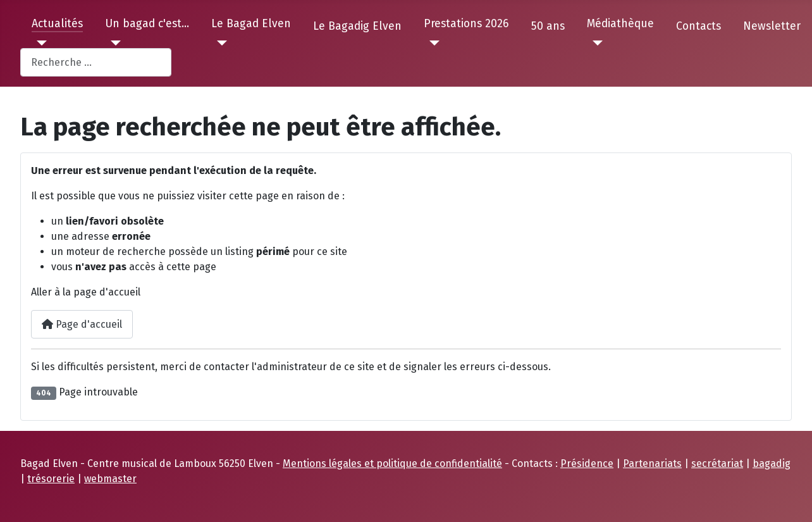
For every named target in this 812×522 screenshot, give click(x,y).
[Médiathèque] (595, 43)
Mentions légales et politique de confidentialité (392, 463)
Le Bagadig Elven (357, 26)
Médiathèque (620, 24)
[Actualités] (40, 43)
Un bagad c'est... (147, 24)
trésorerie (51, 479)
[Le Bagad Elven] (219, 43)
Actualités (57, 24)
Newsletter (772, 26)
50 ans (548, 26)
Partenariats (652, 463)
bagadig (772, 463)
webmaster (110, 479)
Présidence (587, 463)
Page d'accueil (82, 324)
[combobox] (96, 62)
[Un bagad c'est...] (113, 43)
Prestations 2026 (466, 24)
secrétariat (717, 463)
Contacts (698, 26)
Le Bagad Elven (251, 24)
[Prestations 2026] (432, 43)
